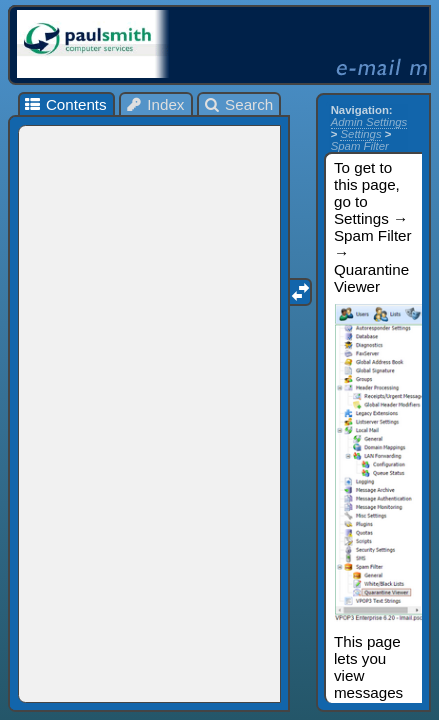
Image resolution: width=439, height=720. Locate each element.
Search (238, 104)
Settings (360, 134)
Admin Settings (369, 122)
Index (155, 104)
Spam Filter (360, 146)
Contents (64, 104)
